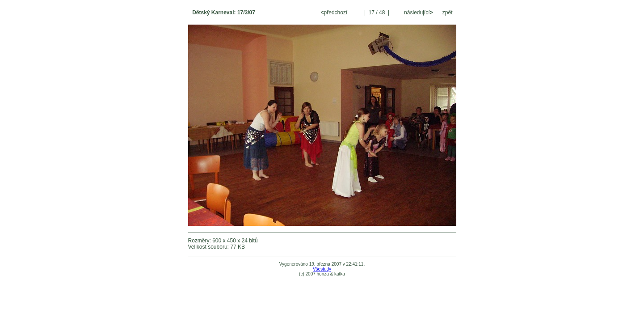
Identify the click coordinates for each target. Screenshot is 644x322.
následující (418, 13)
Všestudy (322, 269)
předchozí (335, 13)
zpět (448, 13)
